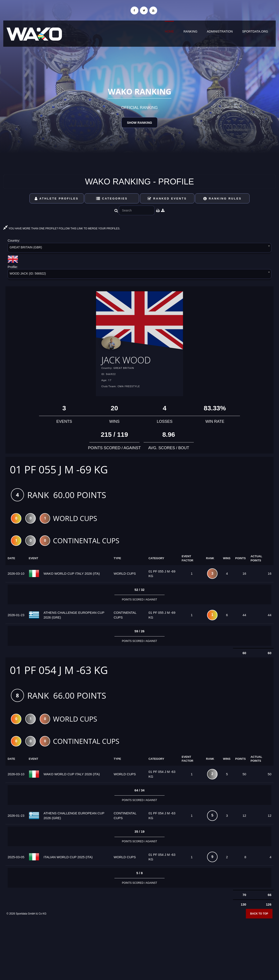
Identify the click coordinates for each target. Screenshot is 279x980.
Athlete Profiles (57, 199)
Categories (112, 199)
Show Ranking (139, 123)
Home (169, 31)
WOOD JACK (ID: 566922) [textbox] (28, 273)
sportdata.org (255, 31)
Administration (220, 31)
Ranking (191, 31)
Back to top (259, 915)
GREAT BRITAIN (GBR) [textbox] (26, 247)
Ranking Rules (223, 199)
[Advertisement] (139, 949)
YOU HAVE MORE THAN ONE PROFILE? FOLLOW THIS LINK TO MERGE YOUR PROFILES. (62, 229)
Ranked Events (167, 199)
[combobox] (139, 248)
